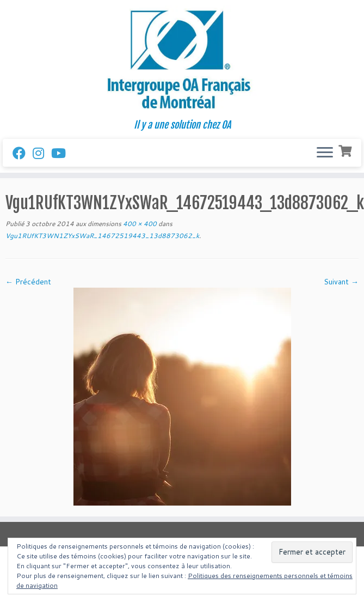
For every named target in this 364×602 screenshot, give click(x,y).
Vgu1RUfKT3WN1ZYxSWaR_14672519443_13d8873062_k (102, 236)
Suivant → (341, 282)
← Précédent (28, 282)
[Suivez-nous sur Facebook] (23, 153)
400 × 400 (139, 224)
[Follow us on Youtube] (62, 153)
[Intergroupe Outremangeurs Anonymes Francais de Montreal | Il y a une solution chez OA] (182, 60)
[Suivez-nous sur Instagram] (42, 153)
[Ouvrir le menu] (325, 153)
